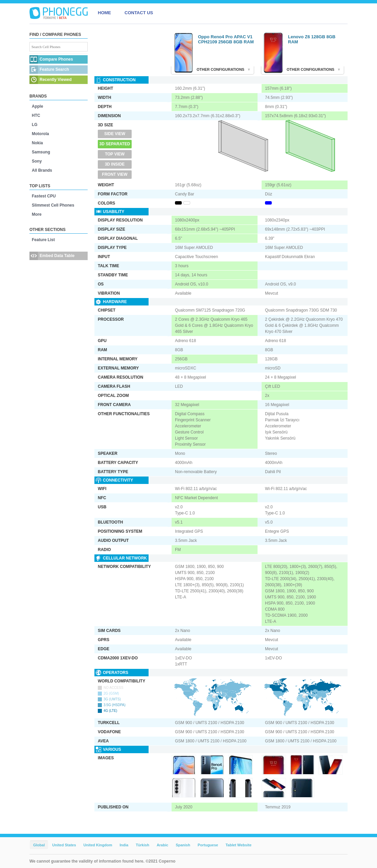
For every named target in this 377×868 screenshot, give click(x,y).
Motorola (40, 134)
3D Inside (115, 164)
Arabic (162, 845)
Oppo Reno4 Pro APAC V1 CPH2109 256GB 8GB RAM (226, 39)
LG (35, 125)
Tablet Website (238, 845)
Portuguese (208, 845)
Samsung (41, 152)
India (124, 845)
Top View (115, 154)
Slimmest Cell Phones (53, 205)
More (37, 214)
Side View (115, 134)
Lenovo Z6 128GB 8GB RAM (312, 39)
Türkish (142, 845)
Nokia (37, 143)
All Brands (42, 170)
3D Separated (115, 144)
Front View (115, 174)
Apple (37, 106)
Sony (37, 161)
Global (39, 845)
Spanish (183, 845)
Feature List (43, 240)
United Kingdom (98, 845)
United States (64, 845)
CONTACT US (139, 13)
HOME (104, 13)
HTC (36, 115)
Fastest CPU (44, 196)
